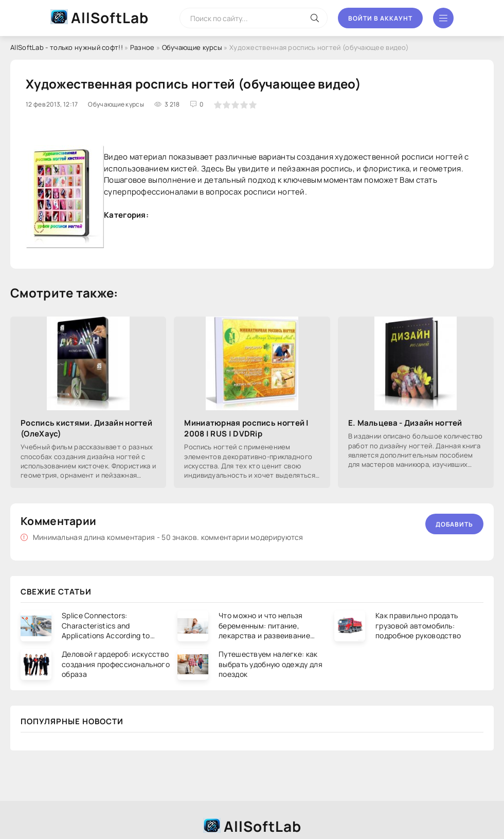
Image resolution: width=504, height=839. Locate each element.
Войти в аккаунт (380, 18)
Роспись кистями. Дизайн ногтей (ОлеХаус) (86, 428)
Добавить (454, 524)
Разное (142, 47)
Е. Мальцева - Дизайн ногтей (405, 423)
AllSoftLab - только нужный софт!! (67, 47)
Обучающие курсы (192, 47)
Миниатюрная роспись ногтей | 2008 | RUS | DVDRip (246, 428)
